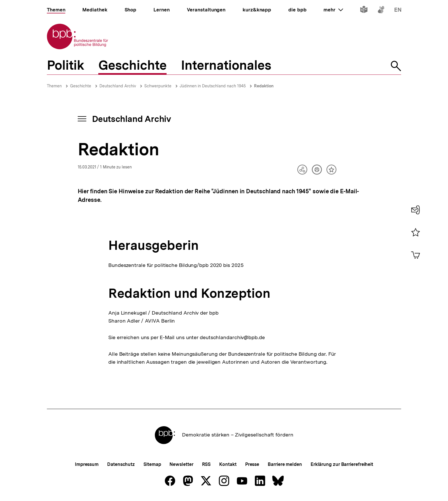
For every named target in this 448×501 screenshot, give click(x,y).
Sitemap (152, 464)
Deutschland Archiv (118, 86)
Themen (54, 86)
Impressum (87, 464)
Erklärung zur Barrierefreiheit (342, 464)
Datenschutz (121, 464)
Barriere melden (285, 464)
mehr (333, 10)
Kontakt (228, 464)
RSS (206, 464)
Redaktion (264, 86)
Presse (252, 464)
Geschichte (81, 86)
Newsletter (181, 464)
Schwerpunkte (158, 86)
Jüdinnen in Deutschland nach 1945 (213, 86)
